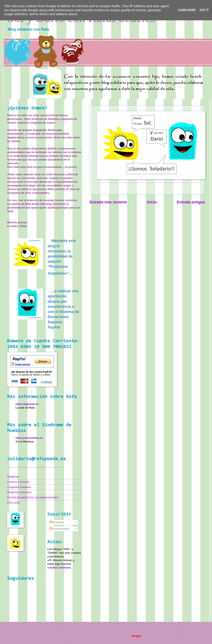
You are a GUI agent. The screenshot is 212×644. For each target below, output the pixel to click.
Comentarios (59, 529)
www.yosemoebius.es (29, 438)
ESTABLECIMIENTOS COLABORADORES (33, 498)
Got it (204, 10)
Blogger (136, 636)
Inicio (152, 202)
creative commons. (59, 568)
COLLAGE (13, 503)
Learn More (187, 10)
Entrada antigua (191, 202)
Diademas (13, 477)
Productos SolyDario (19, 492)
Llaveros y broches (18, 482)
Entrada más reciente (108, 202)
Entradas (57, 522)
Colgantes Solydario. (19, 487)
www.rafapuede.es (27, 404)
